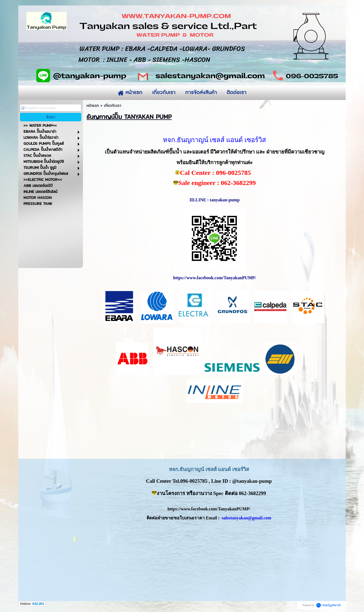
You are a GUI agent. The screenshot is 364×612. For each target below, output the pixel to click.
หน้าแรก (93, 106)
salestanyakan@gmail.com (247, 518)
